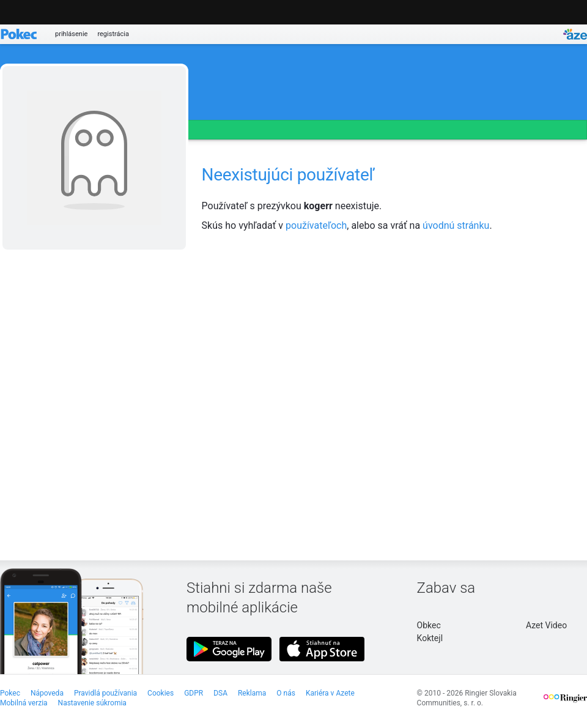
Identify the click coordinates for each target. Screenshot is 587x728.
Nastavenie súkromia (92, 703)
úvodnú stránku (456, 225)
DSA (220, 693)
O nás (286, 693)
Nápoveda (47, 693)
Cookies (161, 693)
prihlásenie (71, 34)
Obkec (429, 625)
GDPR (194, 693)
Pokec (10, 693)
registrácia (113, 34)
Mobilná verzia (24, 703)
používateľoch (316, 225)
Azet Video (546, 625)
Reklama (252, 693)
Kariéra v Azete (330, 693)
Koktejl (430, 638)
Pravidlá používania (105, 693)
